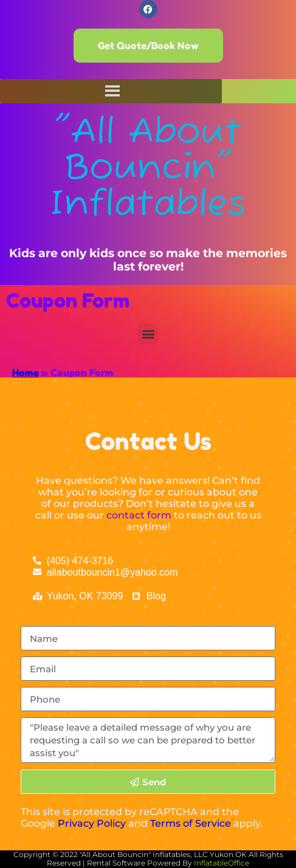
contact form (139, 515)
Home (26, 373)
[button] (148, 333)
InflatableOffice (222, 863)
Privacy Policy (92, 823)
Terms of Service (191, 823)
